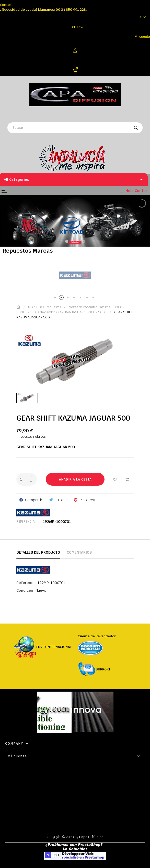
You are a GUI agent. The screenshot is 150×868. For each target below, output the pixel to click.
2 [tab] (62, 298)
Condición (25, 590)
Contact (6, 5)
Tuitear (61, 500)
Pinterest (88, 500)
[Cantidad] (27, 479)
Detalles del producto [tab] (38, 552)
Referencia (25, 522)
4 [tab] (75, 298)
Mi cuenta (142, 36)
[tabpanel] (75, 275)
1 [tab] (56, 298)
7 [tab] (94, 298)
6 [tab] (88, 298)
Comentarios (79, 552)
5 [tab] (81, 298)
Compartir (34, 500)
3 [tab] (69, 298)
